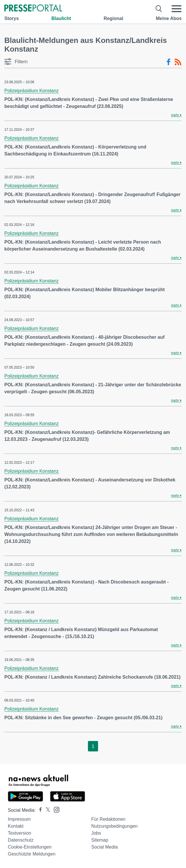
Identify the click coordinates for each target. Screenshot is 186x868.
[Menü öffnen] (176, 9)
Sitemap (100, 840)
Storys (12, 18)
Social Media (104, 847)
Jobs (96, 833)
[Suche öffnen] (159, 9)
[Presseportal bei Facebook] (39, 810)
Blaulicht (61, 18)
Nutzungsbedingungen (114, 826)
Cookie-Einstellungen (30, 847)
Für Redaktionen (108, 819)
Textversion (20, 833)
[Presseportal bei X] (46, 810)
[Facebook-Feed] (168, 62)
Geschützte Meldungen (32, 854)
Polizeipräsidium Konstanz (32, 91)
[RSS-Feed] (178, 62)
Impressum (19, 819)
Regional (113, 18)
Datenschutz (21, 840)
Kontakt (16, 826)
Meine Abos (169, 18)
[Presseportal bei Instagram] (55, 809)
